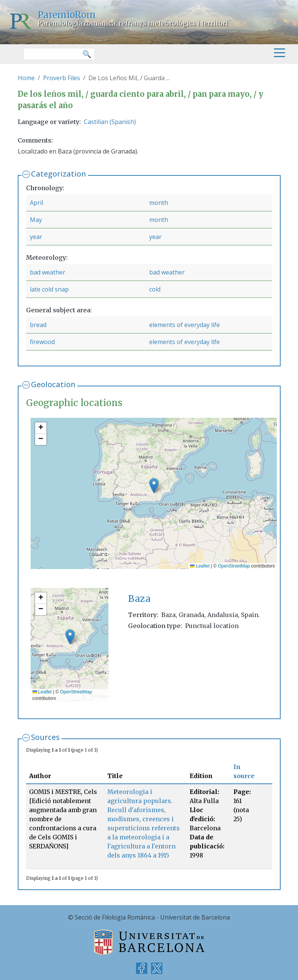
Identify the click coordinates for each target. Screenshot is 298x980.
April (36, 203)
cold (155, 289)
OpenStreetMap (234, 566)
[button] (154, 486)
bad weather (48, 272)
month (159, 203)
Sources (45, 737)
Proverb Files (62, 78)
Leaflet (200, 566)
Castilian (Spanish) (110, 122)
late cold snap (49, 289)
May (36, 220)
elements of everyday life (185, 325)
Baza (139, 599)
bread (38, 325)
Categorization (59, 174)
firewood (42, 342)
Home (26, 78)
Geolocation (53, 384)
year (36, 237)
